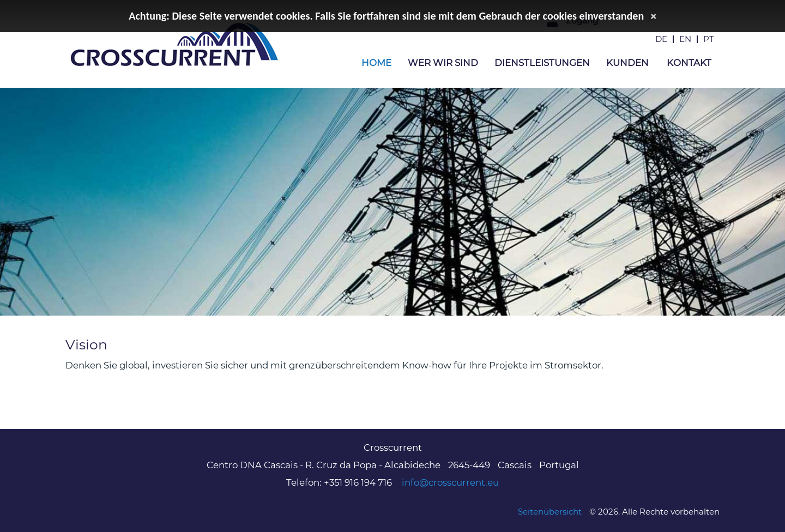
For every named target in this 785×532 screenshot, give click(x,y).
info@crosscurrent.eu (450, 482)
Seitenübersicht (550, 512)
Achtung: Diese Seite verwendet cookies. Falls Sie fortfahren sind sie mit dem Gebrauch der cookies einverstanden (386, 16)
